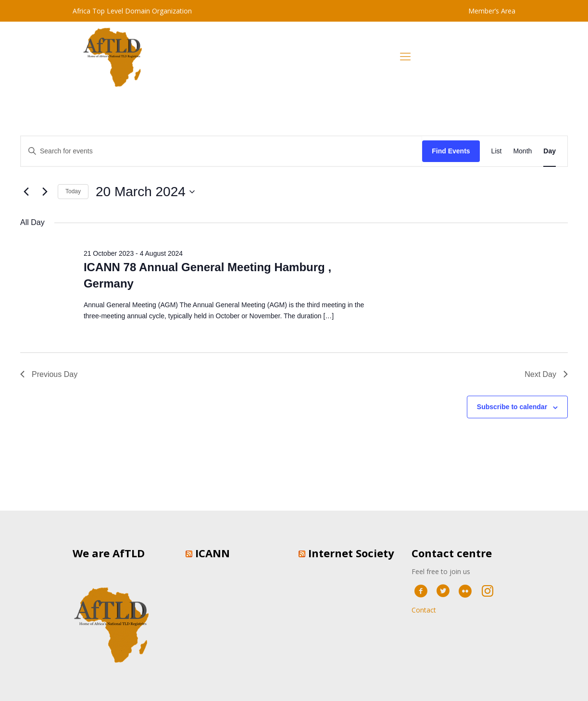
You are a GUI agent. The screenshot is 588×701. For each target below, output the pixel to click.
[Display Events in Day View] (550, 151)
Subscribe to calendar (512, 407)
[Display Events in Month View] (522, 151)
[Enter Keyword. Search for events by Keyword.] (221, 151)
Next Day (546, 374)
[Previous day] (26, 192)
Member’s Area (492, 11)
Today (73, 191)
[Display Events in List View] (497, 151)
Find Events (451, 151)
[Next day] (45, 192)
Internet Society (351, 553)
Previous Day (49, 374)
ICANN (213, 553)
